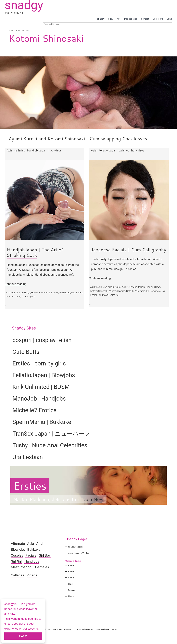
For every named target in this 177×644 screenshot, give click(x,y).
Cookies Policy (87, 629)
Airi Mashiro (96, 287)
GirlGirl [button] (69, 578)
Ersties (30, 486)
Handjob (35, 293)
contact (145, 19)
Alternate (18, 544)
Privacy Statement (59, 629)
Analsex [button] (70, 565)
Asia (10, 150)
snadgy (101, 19)
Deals (169, 19)
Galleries (18, 575)
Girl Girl (16, 561)
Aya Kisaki (109, 287)
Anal (40, 544)
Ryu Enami (77, 293)
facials (141, 287)
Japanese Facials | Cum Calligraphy (129, 250)
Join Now (93, 499)
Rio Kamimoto (153, 291)
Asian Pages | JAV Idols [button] (77, 553)
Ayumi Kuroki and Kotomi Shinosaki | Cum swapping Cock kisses (78, 139)
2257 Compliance (102, 629)
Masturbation (21, 567)
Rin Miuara (65, 293)
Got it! (23, 636)
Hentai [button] (69, 596)
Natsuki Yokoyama (136, 291)
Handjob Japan (37, 150)
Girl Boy (45, 555)
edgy (111, 19)
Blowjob (133, 287)
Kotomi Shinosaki (50, 293)
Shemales (41, 567)
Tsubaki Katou (13, 297)
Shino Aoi (114, 295)
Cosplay (17, 555)
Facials (31, 555)
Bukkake (34, 550)
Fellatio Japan (108, 150)
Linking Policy (74, 629)
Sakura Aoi (103, 295)
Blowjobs (18, 550)
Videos (32, 575)
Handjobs (32, 561)
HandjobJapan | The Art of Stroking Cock (35, 252)
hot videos (55, 150)
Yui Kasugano (28, 297)
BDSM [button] (69, 572)
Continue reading (16, 284)
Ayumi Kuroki (121, 287)
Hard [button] (68, 584)
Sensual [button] (70, 590)
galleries (20, 150)
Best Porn (158, 19)
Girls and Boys (23, 293)
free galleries (131, 19)
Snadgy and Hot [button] (73, 547)
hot (119, 19)
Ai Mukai (10, 293)
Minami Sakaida (117, 291)
